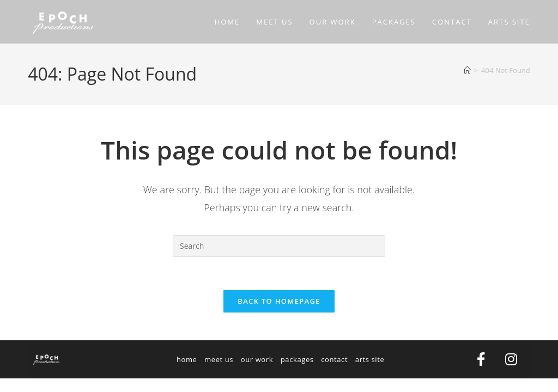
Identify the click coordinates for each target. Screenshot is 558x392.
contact (334, 359)
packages (297, 359)
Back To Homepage (279, 301)
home (187, 359)
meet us (219, 359)
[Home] (467, 70)
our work (257, 359)
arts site (370, 359)
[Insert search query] (279, 246)
